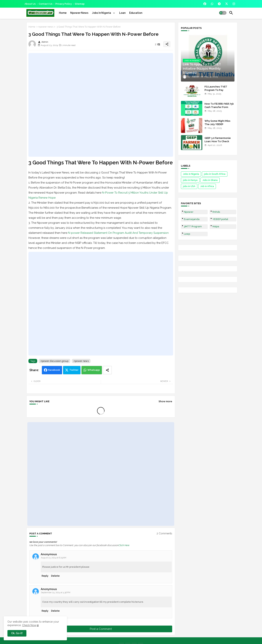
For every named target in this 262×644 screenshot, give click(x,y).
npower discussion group (54, 361)
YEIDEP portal (220, 219)
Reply (45, 576)
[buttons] (205, 4)
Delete (55, 576)
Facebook (54, 370)
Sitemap (80, 4)
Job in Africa (207, 186)
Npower (189, 212)
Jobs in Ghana (210, 180)
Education (136, 13)
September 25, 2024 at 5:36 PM (56, 593)
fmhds (216, 212)
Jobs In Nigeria (102, 13)
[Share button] (107, 370)
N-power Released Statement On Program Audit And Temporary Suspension (118, 233)
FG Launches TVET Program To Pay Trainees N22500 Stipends (216, 92)
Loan (122, 13)
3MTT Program (193, 226)
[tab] (63, 13)
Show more (165, 401)
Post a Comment (101, 629)
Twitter (74, 370)
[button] (223, 13)
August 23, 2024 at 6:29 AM (54, 558)
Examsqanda (192, 219)
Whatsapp (94, 370)
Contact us (46, 4)
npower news (46, 27)
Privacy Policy (64, 4)
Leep (187, 234)
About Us (30, 4)
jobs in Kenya (190, 180)
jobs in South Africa (215, 174)
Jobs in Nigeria (191, 174)
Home (63, 13)
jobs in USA (189, 186)
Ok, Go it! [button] (17, 633)
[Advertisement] (101, 105)
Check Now (29, 625)
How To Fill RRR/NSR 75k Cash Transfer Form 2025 (219, 107)
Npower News (79, 13)
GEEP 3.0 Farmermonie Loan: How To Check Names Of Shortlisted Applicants (218, 143)
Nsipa (216, 226)
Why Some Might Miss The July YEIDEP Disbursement (217, 124)
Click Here (124, 545)
